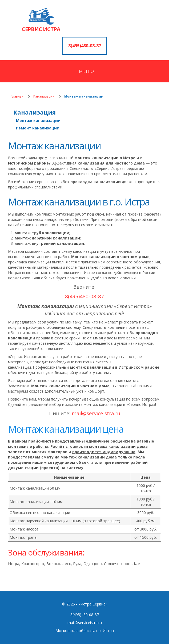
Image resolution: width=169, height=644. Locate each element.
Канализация (44, 96)
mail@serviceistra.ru (85, 623)
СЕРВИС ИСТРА (41, 29)
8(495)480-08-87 (85, 46)
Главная (17, 96)
